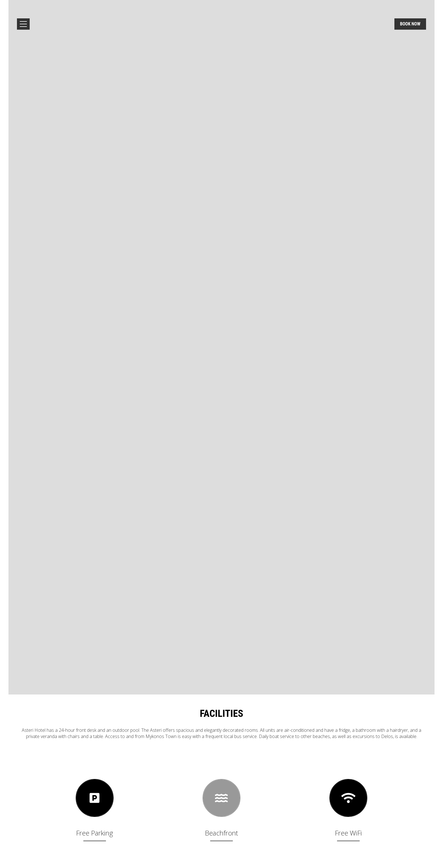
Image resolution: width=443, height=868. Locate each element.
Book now (410, 24)
